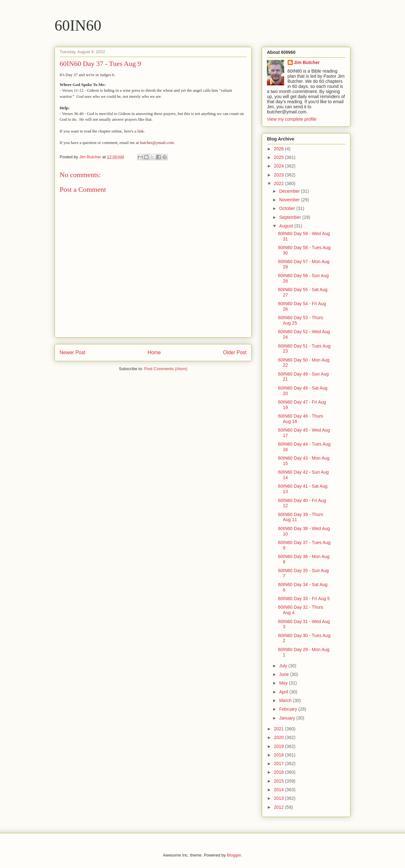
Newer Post (73, 352)
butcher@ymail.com (157, 143)
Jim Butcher (307, 62)
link (141, 131)
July (284, 666)
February (289, 709)
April (284, 692)
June (284, 674)
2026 (280, 149)
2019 (280, 746)
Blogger (234, 855)
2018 (280, 755)
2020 (280, 737)
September (291, 217)
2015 (280, 781)
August (287, 226)
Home (154, 352)
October (288, 208)
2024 (280, 166)
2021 (280, 729)
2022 (280, 183)
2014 (280, 790)
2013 (280, 798)
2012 (280, 807)
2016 (280, 772)
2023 (280, 175)
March (286, 700)
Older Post (235, 352)
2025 (280, 157)
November (290, 200)
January (288, 718)
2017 (280, 764)
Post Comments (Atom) (166, 369)
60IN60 (78, 25)
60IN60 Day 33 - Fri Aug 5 (304, 599)
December (290, 191)
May (284, 683)
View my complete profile (292, 119)
